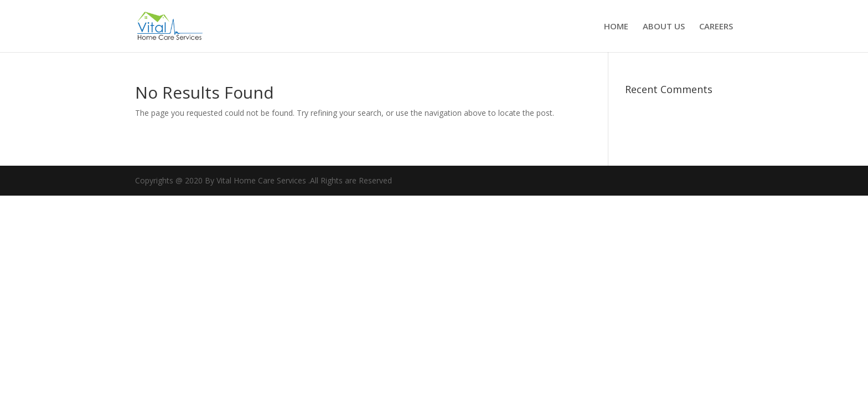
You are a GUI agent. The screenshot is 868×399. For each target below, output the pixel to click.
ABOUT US (664, 27)
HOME (616, 27)
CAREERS (716, 27)
